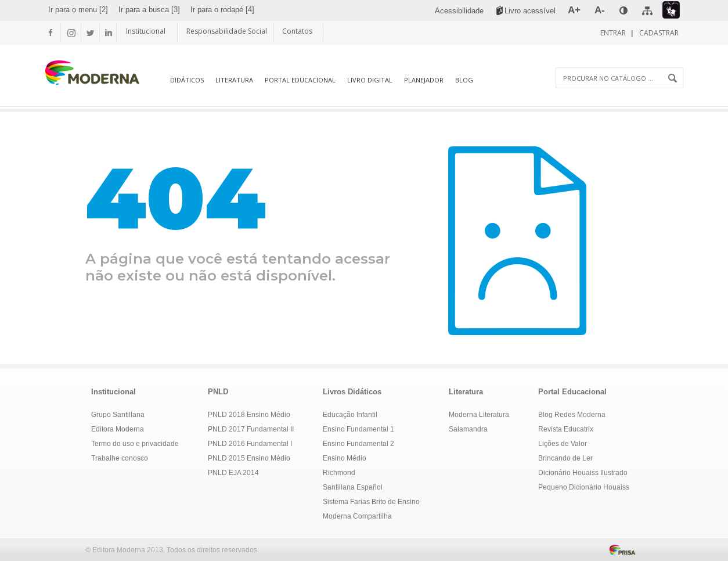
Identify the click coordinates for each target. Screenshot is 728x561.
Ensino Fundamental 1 (358, 429)
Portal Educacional (300, 80)
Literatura (234, 80)
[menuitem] (78, 10)
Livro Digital (370, 80)
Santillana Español (353, 487)
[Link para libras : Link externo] (671, 10)
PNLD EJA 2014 (233, 473)
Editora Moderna (118, 429)
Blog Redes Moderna (572, 415)
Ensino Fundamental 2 (358, 444)
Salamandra (468, 429)
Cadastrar (658, 33)
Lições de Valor (563, 444)
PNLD (218, 392)
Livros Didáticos (352, 392)
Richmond (339, 473)
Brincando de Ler (565, 458)
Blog (464, 80)
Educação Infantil (350, 415)
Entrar (614, 33)
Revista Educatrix (566, 429)
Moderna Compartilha (357, 516)
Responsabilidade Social (227, 31)
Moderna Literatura (479, 415)
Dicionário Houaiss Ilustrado (583, 473)
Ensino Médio (345, 458)
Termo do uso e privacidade (135, 444)
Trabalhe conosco (120, 458)
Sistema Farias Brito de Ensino (371, 502)
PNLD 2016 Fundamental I (250, 444)
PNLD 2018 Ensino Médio (249, 415)
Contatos (297, 31)
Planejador (424, 80)
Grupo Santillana (118, 415)
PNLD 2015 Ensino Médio (249, 458)
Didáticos (187, 80)
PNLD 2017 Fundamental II (251, 429)
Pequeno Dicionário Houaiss (584, 487)
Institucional (146, 31)
